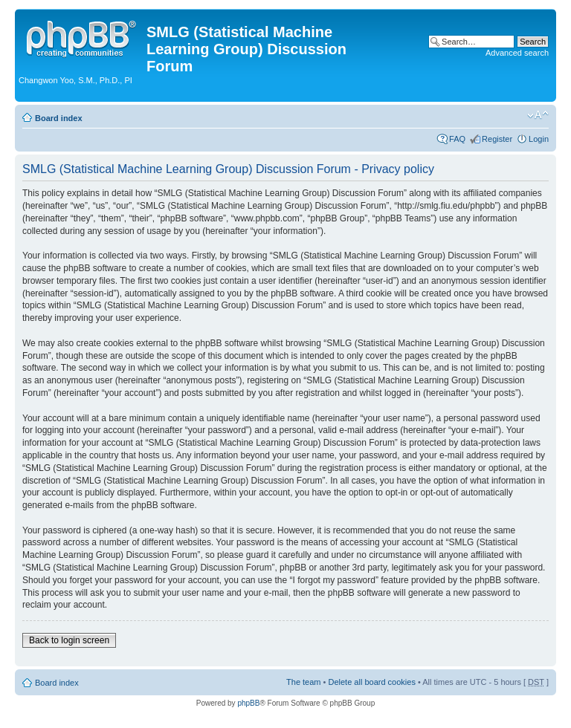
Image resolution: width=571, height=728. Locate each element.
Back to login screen (69, 640)
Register (497, 139)
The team (303, 682)
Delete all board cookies (371, 682)
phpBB (248, 703)
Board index (59, 118)
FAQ (457, 139)
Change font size (538, 115)
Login (539, 139)
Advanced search (517, 53)
